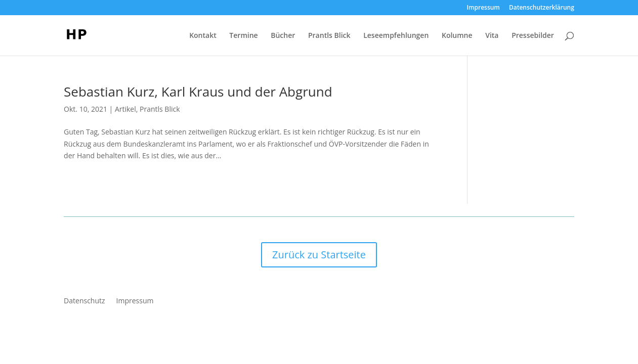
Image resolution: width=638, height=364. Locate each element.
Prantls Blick (329, 36)
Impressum (483, 8)
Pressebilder (533, 36)
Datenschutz (84, 301)
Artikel (125, 109)
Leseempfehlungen (396, 36)
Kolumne (457, 36)
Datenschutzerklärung (542, 8)
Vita (492, 36)
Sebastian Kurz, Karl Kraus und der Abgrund (198, 92)
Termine (243, 36)
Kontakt (203, 36)
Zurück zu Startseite (319, 255)
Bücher (283, 36)
